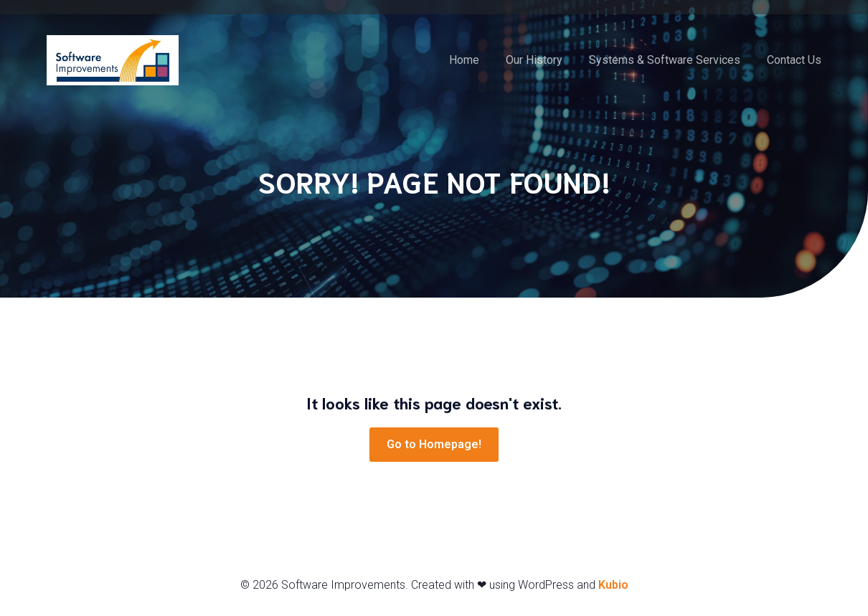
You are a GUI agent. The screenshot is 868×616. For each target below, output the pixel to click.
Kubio (613, 586)
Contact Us (794, 61)
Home (464, 61)
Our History (534, 61)
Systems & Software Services (665, 61)
